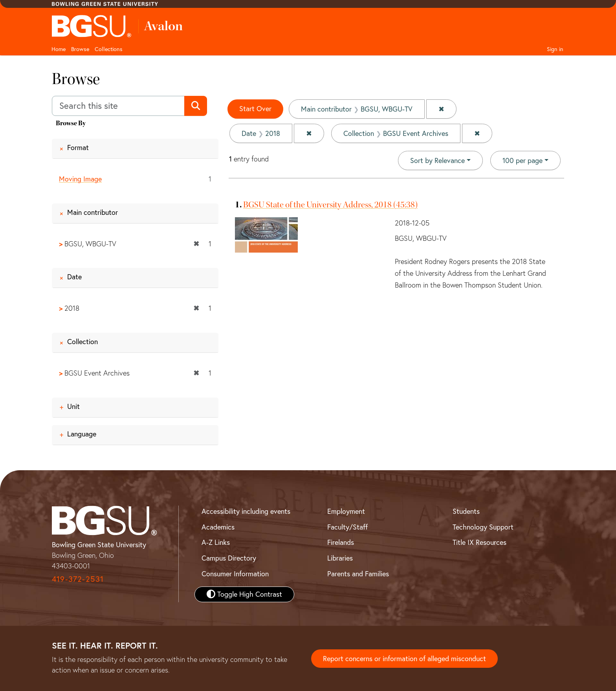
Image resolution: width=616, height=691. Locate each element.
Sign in (555, 49)
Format (78, 148)
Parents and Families (358, 574)
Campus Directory (229, 558)
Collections (109, 49)
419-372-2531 (78, 579)
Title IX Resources (479, 542)
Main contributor (93, 212)
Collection (82, 342)
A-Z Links (216, 542)
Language (82, 434)
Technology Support (483, 527)
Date (74, 277)
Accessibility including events (246, 511)
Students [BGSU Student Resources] (466, 511)
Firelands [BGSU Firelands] (341, 542)
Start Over (255, 109)
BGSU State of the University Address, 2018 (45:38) (330, 205)
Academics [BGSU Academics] (218, 527)
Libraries (340, 558)
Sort (437, 160)
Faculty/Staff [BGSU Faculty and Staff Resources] (347, 527)
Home (59, 49)
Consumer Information (235, 574)
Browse (80, 49)
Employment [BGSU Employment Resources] (346, 511)
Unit (73, 406)
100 (522, 160)
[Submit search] (195, 106)
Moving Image (80, 179)
